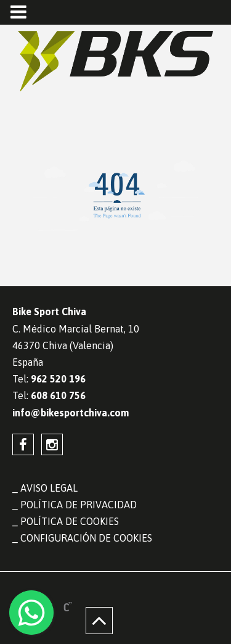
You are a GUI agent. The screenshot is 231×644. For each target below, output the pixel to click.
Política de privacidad (79, 505)
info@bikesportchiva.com (71, 413)
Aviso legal (49, 488)
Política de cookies (70, 521)
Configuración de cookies (86, 538)
